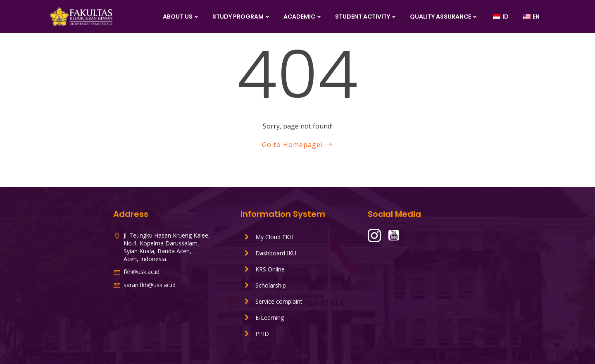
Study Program (242, 17)
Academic (303, 17)
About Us (181, 17)
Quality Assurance (444, 17)
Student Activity (366, 17)
